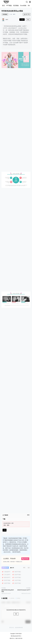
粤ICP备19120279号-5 (16, 636)
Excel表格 (23, 6)
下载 (5, 530)
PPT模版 (9, 6)
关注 (22, 20)
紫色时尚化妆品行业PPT (24, 590)
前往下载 (27, 14)
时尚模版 (5, 14)
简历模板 (16, 6)
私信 (28, 20)
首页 (3, 6)
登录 (8, 525)
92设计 (20, 634)
